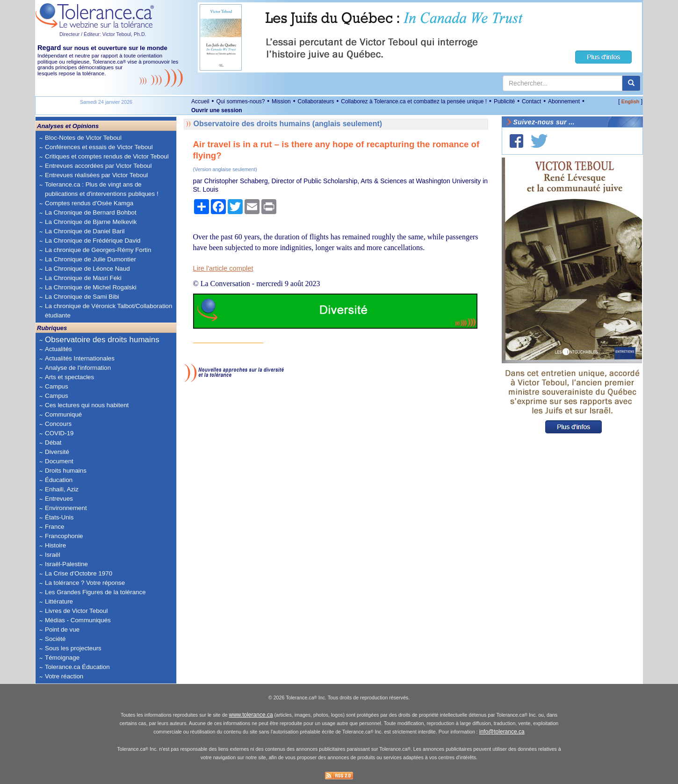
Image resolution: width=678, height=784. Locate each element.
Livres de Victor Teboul (76, 611)
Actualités (58, 349)
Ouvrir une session (217, 110)
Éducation (59, 480)
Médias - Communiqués (78, 620)
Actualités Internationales (80, 358)
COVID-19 (59, 433)
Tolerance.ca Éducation (77, 667)
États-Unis (59, 517)
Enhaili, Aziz (62, 489)
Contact (531, 101)
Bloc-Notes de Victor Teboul (83, 138)
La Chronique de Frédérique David (93, 241)
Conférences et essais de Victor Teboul (99, 147)
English (630, 101)
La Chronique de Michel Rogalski (91, 287)
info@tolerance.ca (502, 732)
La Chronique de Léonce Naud (87, 269)
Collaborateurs (316, 101)
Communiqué (63, 414)
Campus (57, 386)
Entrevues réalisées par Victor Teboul (96, 175)
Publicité (504, 101)
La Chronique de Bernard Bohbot (91, 212)
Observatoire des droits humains (102, 340)
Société (55, 639)
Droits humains (66, 471)
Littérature (59, 601)
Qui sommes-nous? (240, 101)
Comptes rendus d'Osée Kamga (89, 203)
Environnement (66, 508)
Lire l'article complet (223, 268)
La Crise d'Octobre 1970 (79, 573)
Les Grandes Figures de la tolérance (95, 592)
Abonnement (564, 101)
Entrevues (59, 499)
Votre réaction (64, 676)
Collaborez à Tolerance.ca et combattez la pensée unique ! (414, 101)
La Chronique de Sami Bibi (82, 297)
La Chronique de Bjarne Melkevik (91, 222)
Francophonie (64, 536)
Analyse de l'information (78, 368)
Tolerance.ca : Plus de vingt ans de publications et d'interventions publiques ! (102, 189)
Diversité (57, 452)
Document (59, 461)
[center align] (631, 83)
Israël (53, 555)
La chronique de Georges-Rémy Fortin (98, 250)
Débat (53, 442)
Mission (281, 101)
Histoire (55, 545)
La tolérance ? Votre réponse (85, 583)
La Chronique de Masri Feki (83, 278)
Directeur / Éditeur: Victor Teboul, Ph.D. (103, 34)
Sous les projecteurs (73, 648)
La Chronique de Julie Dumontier (90, 259)
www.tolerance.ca (251, 715)
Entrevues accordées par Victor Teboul (98, 166)
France (54, 527)
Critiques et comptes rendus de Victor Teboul (107, 156)
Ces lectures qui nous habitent (87, 405)
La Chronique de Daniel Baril (85, 231)
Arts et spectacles (69, 377)
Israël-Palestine (66, 564)
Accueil (200, 101)
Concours (58, 424)
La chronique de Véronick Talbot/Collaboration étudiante (108, 311)
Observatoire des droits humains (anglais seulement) (288, 124)
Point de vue (62, 629)
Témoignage (62, 658)
